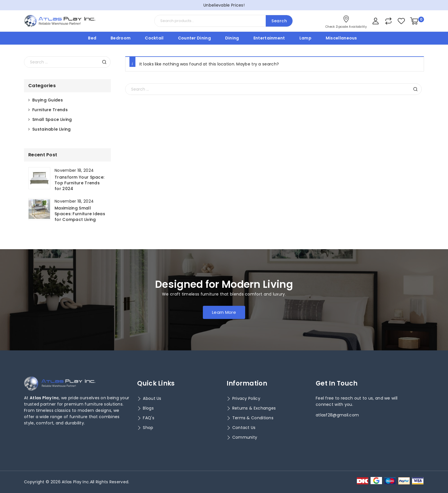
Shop (148, 428)
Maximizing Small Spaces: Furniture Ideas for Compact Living (80, 214)
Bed (92, 38)
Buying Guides (48, 100)
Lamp (305, 38)
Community (245, 437)
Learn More (224, 312)
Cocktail (154, 38)
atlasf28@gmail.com (337, 415)
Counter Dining (194, 38)
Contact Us (244, 428)
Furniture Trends (50, 110)
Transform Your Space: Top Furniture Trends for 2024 (79, 183)
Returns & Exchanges (254, 408)
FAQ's (149, 418)
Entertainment (269, 38)
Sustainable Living (51, 129)
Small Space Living (52, 119)
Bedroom (121, 38)
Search (279, 21)
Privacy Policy (246, 398)
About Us (152, 398)
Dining (232, 38)
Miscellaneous (341, 38)
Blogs (148, 408)
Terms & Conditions (253, 418)
